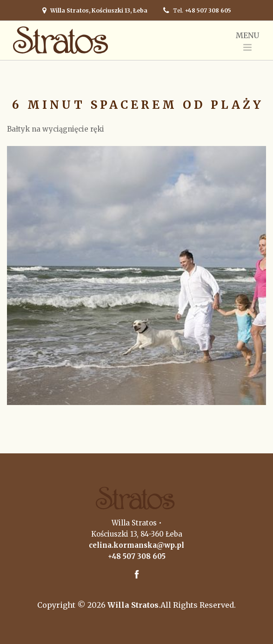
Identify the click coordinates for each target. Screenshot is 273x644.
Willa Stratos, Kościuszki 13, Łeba (99, 10)
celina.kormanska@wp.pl (136, 545)
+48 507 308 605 (208, 10)
